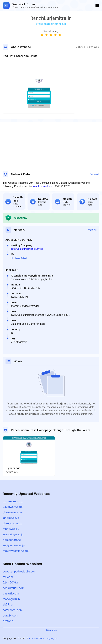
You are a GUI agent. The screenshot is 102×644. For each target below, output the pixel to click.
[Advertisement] (51, 68)
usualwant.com (13, 507)
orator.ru (9, 621)
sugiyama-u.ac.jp (14, 545)
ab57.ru (8, 604)
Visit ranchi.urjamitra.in (51, 24)
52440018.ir (11, 582)
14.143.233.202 (19, 258)
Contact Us (51, 630)
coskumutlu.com (14, 588)
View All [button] (95, 174)
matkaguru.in (11, 599)
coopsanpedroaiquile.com (20, 571)
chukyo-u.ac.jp (12, 523)
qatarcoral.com (13, 610)
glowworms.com (14, 512)
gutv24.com (10, 615)
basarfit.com (11, 593)
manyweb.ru (11, 529)
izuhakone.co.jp (13, 501)
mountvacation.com (16, 551)
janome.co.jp (11, 518)
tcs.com (8, 577)
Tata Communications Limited (27, 249)
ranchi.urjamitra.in (43, 186)
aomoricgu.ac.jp (13, 534)
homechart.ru (12, 540)
